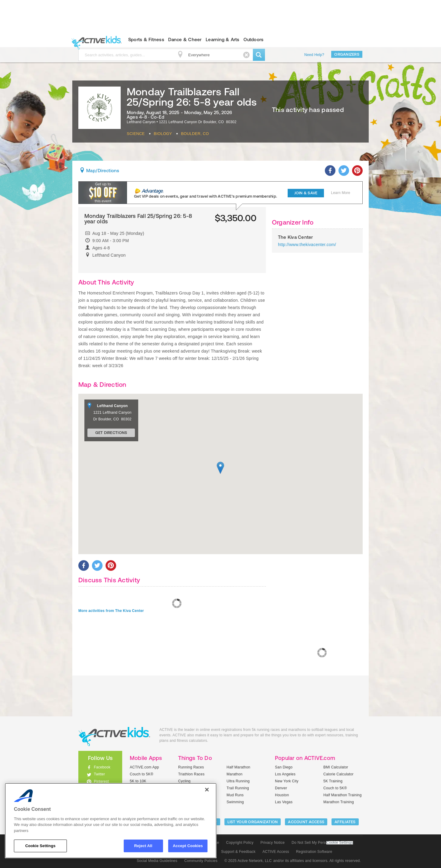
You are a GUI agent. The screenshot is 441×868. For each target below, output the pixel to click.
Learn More (341, 193)
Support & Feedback (238, 852)
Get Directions (111, 433)
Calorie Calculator (338, 774)
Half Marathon (238, 767)
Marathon (235, 774)
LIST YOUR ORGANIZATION (253, 822)
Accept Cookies (188, 846)
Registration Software (314, 852)
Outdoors (253, 39)
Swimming (235, 802)
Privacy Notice (273, 843)
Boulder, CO (195, 134)
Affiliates (345, 822)
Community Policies (201, 861)
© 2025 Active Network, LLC (248, 861)
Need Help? (314, 55)
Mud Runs (235, 795)
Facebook (102, 767)
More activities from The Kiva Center (111, 611)
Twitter (99, 774)
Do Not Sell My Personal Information (322, 843)
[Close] (207, 790)
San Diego (284, 767)
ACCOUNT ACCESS (306, 822)
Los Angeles (285, 774)
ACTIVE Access (276, 852)
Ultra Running (238, 781)
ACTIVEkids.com (95, 40)
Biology (163, 134)
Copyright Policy (240, 843)
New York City (287, 781)
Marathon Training (339, 802)
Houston (282, 795)
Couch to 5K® (142, 774)
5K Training (333, 781)
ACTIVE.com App (144, 767)
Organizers (347, 54)
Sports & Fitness (146, 39)
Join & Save (306, 193)
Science (136, 134)
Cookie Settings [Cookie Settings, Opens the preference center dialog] (40, 846)
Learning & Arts (223, 39)
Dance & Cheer (185, 39)
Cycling (184, 781)
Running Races (191, 767)
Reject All (143, 846)
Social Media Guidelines (157, 861)
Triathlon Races (191, 774)
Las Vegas (284, 802)
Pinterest (101, 781)
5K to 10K (138, 781)
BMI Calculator (336, 767)
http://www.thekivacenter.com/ (307, 245)
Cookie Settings (340, 843)
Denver (281, 788)
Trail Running (238, 788)
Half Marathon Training (343, 795)
